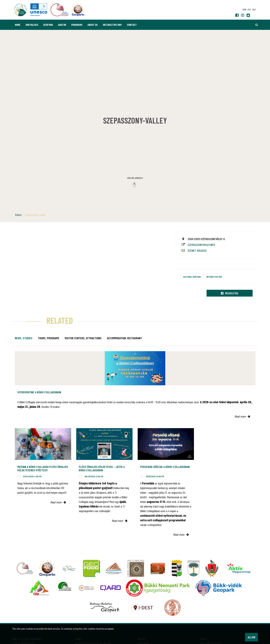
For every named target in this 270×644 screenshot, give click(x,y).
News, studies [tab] (24, 338)
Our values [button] (32, 25)
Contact (132, 25)
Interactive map (112, 25)
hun (244, 9)
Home (18, 25)
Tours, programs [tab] (49, 338)
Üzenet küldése (197, 251)
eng (249, 9)
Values (18, 215)
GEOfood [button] (48, 25)
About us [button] (93, 25)
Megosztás (230, 293)
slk (254, 9)
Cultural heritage (192, 277)
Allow (251, 637)
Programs (77, 25)
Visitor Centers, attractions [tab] (83, 338)
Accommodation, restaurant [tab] (124, 338)
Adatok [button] (62, 25)
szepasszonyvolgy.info (201, 245)
